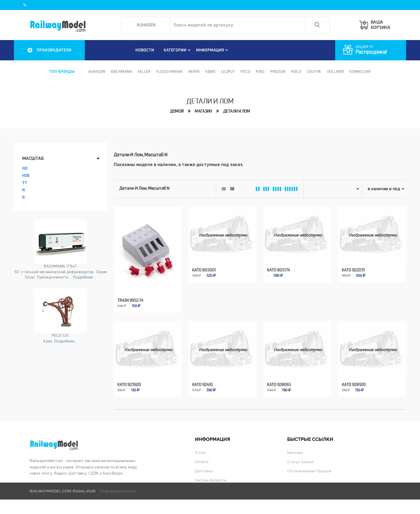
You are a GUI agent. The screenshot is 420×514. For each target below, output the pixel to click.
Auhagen (97, 71)
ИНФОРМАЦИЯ (213, 50)
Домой (177, 111)
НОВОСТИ (145, 50)
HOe (26, 176)
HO (25, 168)
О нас (201, 453)
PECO (245, 71)
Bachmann (122, 71)
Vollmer (335, 71)
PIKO (260, 71)
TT (25, 183)
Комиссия (360, 71)
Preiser (278, 71)
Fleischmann (170, 71)
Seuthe (314, 71)
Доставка (204, 471)
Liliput (228, 71)
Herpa (194, 71)
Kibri (211, 71)
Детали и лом (237, 111)
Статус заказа (300, 462)
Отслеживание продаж (309, 471)
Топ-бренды (62, 71)
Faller (144, 71)
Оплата (202, 462)
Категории (178, 50)
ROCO (296, 71)
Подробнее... (84, 277)
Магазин (203, 111)
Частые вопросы (211, 480)
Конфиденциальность (118, 491)
